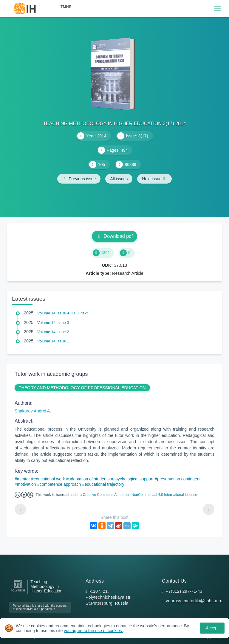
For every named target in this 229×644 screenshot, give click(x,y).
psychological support (133, 479)
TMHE (66, 7)
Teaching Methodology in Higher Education (46, 587)
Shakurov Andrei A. (33, 411)
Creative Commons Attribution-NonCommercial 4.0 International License (140, 495)
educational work (49, 479)
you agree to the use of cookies (93, 631)
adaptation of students (89, 479)
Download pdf (115, 236)
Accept (212, 628)
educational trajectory (105, 484)
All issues (119, 179)
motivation (27, 484)
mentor (24, 479)
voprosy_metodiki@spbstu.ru (194, 601)
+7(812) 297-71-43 (184, 591)
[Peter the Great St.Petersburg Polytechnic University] (18, 592)
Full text (80, 313)
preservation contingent (179, 479)
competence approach (60, 484)
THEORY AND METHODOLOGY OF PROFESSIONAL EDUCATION (82, 388)
